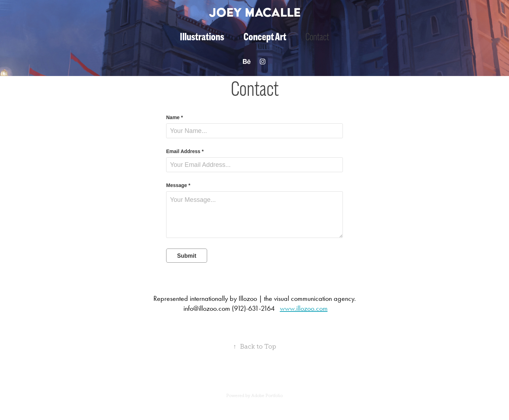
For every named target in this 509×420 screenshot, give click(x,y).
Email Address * (185, 151)
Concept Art (265, 37)
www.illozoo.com (304, 308)
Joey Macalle (255, 12)
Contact (317, 37)
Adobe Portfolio (267, 396)
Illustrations (202, 37)
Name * (174, 117)
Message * (178, 185)
